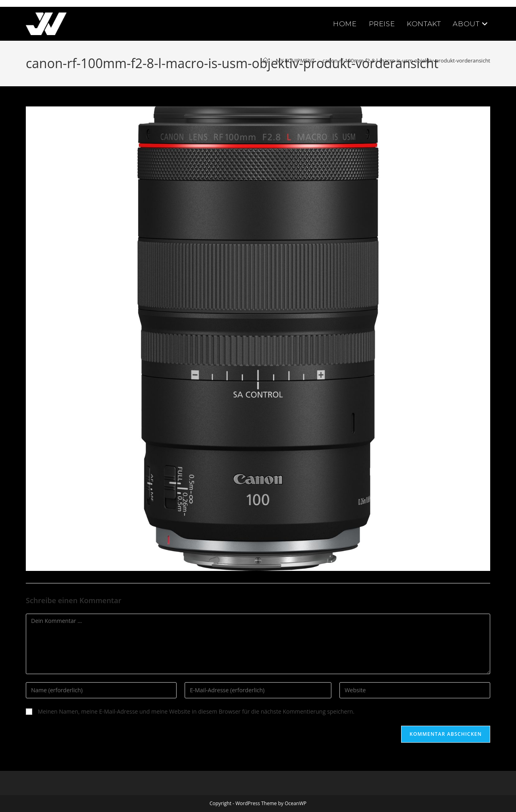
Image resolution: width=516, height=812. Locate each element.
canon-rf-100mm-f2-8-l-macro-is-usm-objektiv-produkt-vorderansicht (406, 60)
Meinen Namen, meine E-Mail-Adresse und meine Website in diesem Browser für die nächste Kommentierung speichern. (196, 711)
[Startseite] (265, 60)
